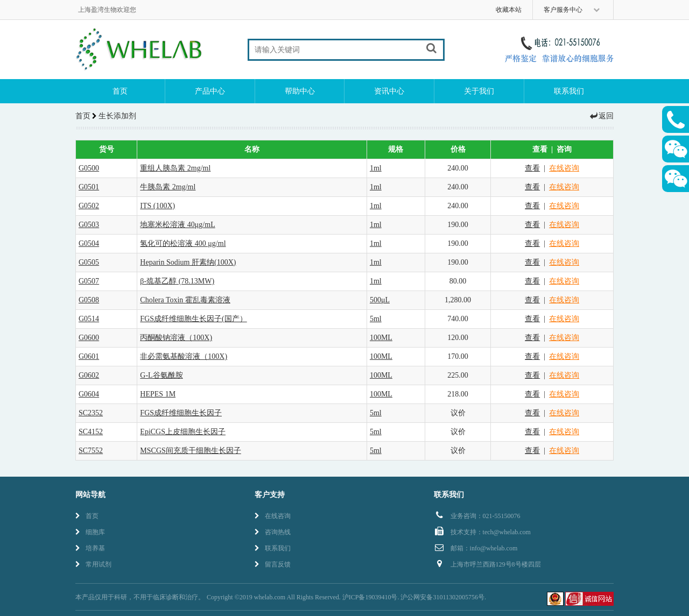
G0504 (89, 243)
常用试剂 (93, 564)
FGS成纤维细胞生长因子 (181, 413)
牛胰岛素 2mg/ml (168, 187)
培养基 (90, 548)
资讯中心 (389, 91)
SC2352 (91, 413)
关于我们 (479, 91)
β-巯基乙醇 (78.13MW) (177, 281)
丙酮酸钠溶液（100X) (176, 338)
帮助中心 (300, 91)
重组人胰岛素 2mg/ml (175, 168)
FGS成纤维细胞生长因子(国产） (193, 319)
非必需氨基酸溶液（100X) (184, 356)
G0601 (89, 356)
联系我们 (569, 91)
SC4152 (91, 432)
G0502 (89, 206)
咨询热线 (273, 532)
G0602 (89, 375)
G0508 (89, 300)
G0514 (89, 319)
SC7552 (91, 451)
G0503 (89, 225)
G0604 (89, 394)
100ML (381, 338)
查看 (532, 168)
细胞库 (90, 532)
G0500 (89, 168)
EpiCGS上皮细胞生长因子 (183, 432)
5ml (376, 319)
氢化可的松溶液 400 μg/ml (183, 243)
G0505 (89, 262)
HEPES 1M (158, 394)
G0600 (89, 338)
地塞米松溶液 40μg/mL (177, 225)
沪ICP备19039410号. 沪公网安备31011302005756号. (414, 597)
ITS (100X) (157, 206)
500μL (380, 300)
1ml (376, 168)
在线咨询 (564, 168)
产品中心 (210, 91)
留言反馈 (273, 564)
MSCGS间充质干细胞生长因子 (190, 451)
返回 (601, 116)
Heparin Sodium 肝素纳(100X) (188, 262)
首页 (120, 91)
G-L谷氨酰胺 (161, 375)
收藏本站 (509, 10)
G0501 (89, 187)
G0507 (89, 281)
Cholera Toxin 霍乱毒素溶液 (185, 300)
